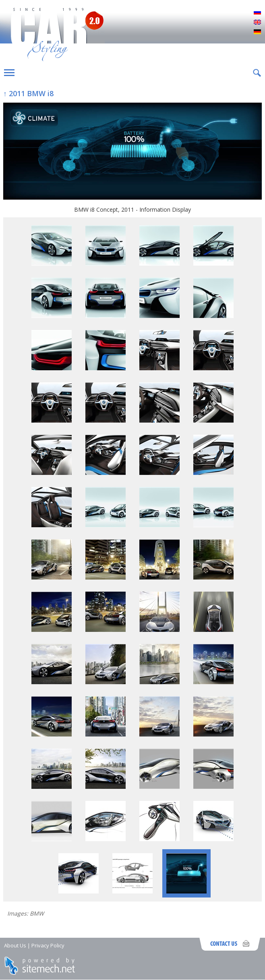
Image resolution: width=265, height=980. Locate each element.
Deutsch (257, 32)
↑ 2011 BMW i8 (28, 93)
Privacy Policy (48, 945)
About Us (15, 945)
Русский (257, 13)
